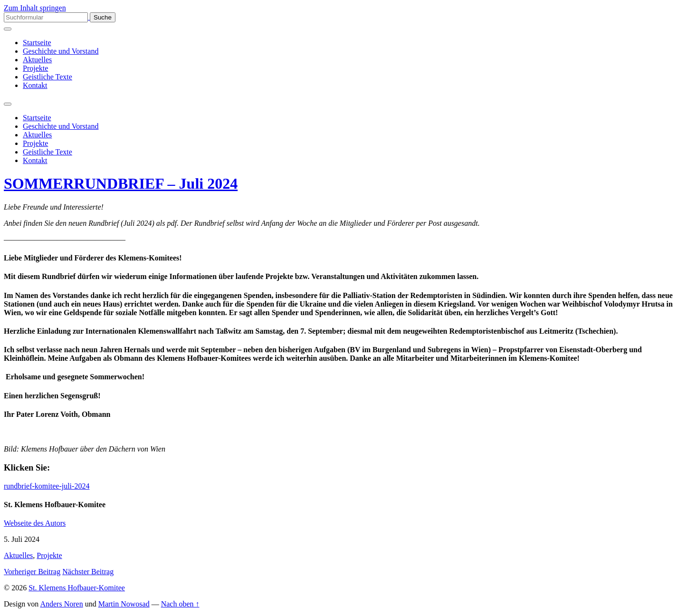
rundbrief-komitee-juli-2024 (47, 486)
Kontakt (35, 85)
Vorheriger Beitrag (32, 572)
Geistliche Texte (48, 77)
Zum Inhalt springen (35, 8)
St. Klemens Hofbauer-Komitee (77, 588)
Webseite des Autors (35, 523)
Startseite (37, 43)
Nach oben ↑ (180, 604)
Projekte (35, 68)
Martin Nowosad (124, 604)
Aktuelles (37, 60)
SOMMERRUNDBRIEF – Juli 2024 (121, 183)
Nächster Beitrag (88, 572)
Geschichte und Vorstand (61, 51)
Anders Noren (61, 604)
